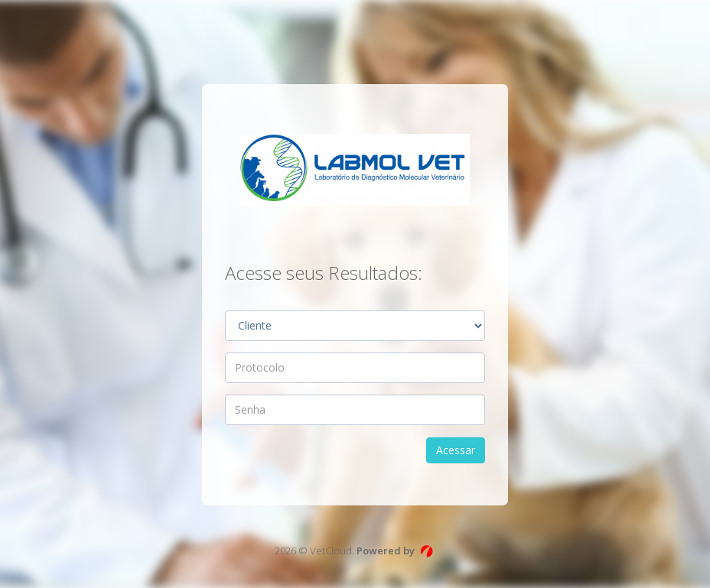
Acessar (456, 450)
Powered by (386, 551)
